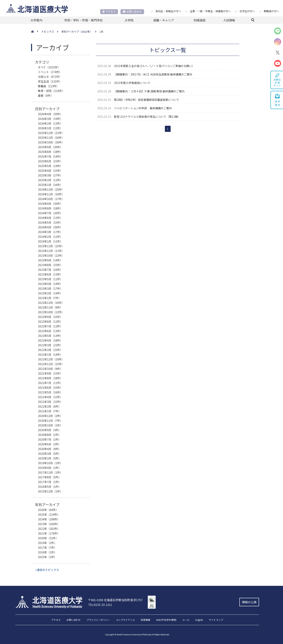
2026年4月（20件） (50, 114)
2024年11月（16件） (51, 194)
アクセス (109, 11)
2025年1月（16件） (50, 185)
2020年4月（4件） (50, 449)
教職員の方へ (271, 11)
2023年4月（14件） (50, 284)
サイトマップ (216, 620)
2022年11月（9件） (50, 307)
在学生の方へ (247, 11)
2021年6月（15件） (50, 388)
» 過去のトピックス (47, 570)
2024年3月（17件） (50, 232)
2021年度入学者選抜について (132, 83)
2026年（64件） (48, 510)
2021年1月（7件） (50, 411)
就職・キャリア (164, 20)
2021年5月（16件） (50, 392)
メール (186, 620)
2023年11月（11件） (51, 251)
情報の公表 (249, 602)
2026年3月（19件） (50, 119)
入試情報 (229, 20)
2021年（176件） (49, 533)
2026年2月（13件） (50, 123)
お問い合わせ (132, 11)
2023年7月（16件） (50, 270)
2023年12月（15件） (51, 246)
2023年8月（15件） (50, 265)
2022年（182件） (49, 529)
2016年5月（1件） (50, 487)
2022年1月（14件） (50, 355)
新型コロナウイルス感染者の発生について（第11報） (147, 117)
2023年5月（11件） (50, 279)
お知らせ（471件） (50, 77)
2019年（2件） (47, 543)
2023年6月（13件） (50, 274)
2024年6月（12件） (50, 218)
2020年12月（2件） (50, 416)
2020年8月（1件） (50, 435)
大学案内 (36, 20)
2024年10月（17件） (51, 199)
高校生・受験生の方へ (168, 11)
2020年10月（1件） (50, 425)
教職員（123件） (49, 86)
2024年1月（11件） (50, 241)
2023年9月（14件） (50, 260)
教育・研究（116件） (51, 91)
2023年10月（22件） (51, 255)
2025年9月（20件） (50, 147)
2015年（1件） (47, 557)
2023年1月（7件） (50, 298)
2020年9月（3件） (50, 430)
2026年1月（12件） (50, 128)
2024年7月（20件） (50, 213)
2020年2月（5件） (50, 458)
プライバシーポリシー (98, 620)
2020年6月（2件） (50, 444)
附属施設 (200, 20)
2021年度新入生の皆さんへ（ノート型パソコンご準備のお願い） (154, 66)
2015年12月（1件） (50, 491)
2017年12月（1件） (50, 472)
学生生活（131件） (50, 81)
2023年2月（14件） (50, 293)
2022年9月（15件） (50, 317)
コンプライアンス (125, 620)
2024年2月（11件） (50, 237)
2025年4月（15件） (50, 171)
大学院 (129, 20)
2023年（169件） (49, 524)
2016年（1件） (47, 552)
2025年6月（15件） (50, 161)
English (199, 620)
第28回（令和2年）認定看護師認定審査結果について (147, 100)
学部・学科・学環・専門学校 (83, 20)
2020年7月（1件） (50, 439)
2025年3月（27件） (50, 175)
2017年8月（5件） (50, 477)
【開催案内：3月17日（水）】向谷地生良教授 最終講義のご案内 (153, 74)
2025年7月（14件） (50, 156)
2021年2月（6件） (50, 406)
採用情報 (145, 620)
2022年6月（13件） (50, 331)
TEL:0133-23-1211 (100, 605)
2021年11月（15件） (51, 364)
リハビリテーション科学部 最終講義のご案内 (143, 108)
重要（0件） (46, 96)
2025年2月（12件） (50, 180)
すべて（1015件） (49, 67)
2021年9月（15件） (50, 373)
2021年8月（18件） (50, 378)
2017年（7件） (47, 548)
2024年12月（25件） (51, 189)
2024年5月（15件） (50, 222)
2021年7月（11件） (50, 383)
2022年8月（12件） (50, 322)
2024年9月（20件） (50, 204)
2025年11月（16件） (51, 138)
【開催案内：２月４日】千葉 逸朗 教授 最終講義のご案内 (149, 91)
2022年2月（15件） (50, 350)
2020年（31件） (48, 538)
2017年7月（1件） (50, 482)
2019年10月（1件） (50, 463)
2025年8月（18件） (50, 152)
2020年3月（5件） (50, 454)
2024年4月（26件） (50, 227)
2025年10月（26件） (51, 142)
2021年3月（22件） (50, 402)
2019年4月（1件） (50, 468)
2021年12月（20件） (51, 359)
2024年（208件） (49, 519)
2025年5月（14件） (50, 166)
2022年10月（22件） (51, 312)
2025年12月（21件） (51, 133)
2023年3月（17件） (50, 288)
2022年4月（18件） (50, 340)
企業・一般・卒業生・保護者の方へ (210, 11)
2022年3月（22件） (50, 345)
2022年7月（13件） (50, 326)
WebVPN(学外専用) (166, 620)
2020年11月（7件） (50, 421)
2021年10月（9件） (50, 369)
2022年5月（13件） (50, 336)
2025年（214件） (49, 514)
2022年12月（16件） (51, 303)
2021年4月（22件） (50, 397)
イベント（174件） (50, 72)
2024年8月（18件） (50, 208)
